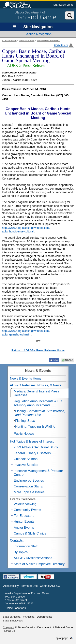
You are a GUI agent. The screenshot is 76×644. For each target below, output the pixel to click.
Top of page (61, 638)
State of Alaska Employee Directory (39, 564)
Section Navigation (38, 34)
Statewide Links (63, 5)
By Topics (21, 552)
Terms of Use (29, 586)
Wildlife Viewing (25, 504)
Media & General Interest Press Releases (36, 393)
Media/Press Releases (48, 40)
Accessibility (11, 586)
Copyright (9, 627)
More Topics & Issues (29, 492)
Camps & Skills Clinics (30, 533)
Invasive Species (26, 465)
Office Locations (16, 608)
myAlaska (29, 617)
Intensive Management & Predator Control (38, 473)
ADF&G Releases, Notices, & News (36, 385)
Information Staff (26, 546)
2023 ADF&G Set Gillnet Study (36, 447)
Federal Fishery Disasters (32, 453)
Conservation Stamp (28, 486)
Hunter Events (24, 522)
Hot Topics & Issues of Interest (32, 441)
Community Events (27, 510)
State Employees (13, 621)
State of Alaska (19, 5)
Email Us (10, 631)
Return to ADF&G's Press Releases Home (38, 350)
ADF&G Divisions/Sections (33, 558)
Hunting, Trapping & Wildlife (35, 427)
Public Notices (24, 434)
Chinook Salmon (26, 459)
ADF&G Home (9, 40)
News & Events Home (26, 378)
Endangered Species (29, 480)
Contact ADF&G (50, 586)
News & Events (27, 40)
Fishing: (40, 413)
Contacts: (17, 540)
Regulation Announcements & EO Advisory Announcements (38, 403)
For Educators (24, 516)
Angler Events (24, 528)
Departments (44, 617)
